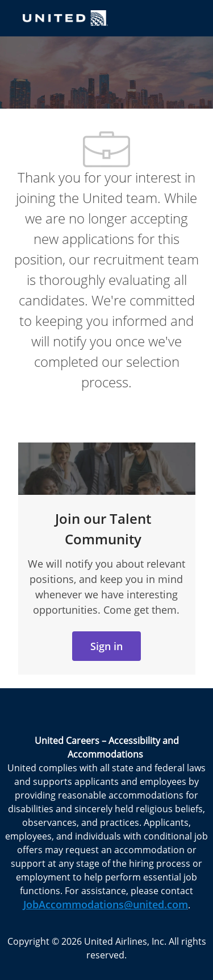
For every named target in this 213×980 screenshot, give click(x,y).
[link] (106, 646)
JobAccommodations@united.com (106, 904)
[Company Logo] (65, 17)
